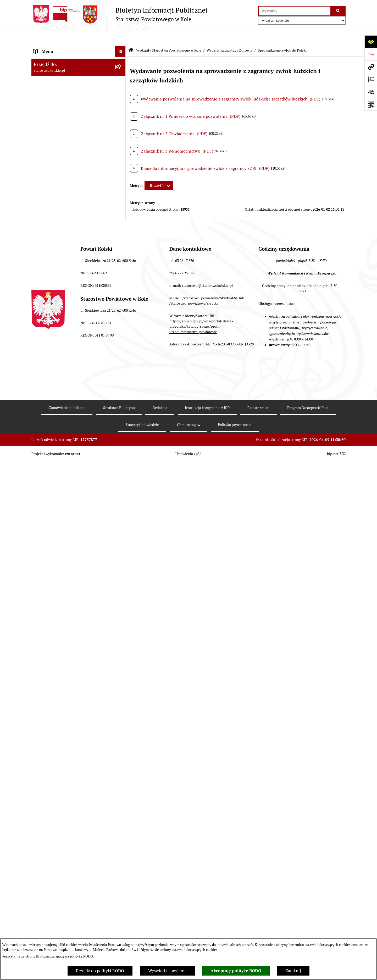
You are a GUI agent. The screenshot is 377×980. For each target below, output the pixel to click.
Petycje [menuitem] (40, 931)
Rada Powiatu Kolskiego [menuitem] (56, 117)
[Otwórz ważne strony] (371, 79)
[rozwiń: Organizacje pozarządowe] (122, 170)
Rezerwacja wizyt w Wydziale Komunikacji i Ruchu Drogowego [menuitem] (74, 194)
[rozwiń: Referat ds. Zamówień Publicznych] (122, 677)
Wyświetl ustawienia (167, 971)
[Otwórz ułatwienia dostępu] (371, 42)
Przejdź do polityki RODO (100, 971)
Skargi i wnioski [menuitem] (48, 893)
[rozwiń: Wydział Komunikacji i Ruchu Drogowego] (122, 589)
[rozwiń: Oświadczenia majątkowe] (122, 862)
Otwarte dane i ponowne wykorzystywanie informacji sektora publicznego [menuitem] (73, 917)
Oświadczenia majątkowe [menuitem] (57, 862)
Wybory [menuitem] (41, 107)
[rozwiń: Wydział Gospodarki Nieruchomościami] (122, 555)
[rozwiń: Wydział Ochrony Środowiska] (122, 575)
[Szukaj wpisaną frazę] (338, 11)
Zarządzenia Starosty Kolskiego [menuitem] (63, 872)
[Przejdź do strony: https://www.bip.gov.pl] (371, 54)
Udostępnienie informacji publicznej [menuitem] (68, 904)
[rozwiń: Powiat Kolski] (122, 80)
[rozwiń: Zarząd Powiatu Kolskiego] (122, 128)
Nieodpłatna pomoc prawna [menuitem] (59, 883)
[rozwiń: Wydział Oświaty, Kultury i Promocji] (122, 609)
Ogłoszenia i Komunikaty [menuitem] (57, 58)
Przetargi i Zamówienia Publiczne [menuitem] (65, 159)
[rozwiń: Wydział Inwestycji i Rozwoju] (122, 663)
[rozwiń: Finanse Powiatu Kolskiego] (122, 138)
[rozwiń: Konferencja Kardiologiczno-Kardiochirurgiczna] (122, 414)
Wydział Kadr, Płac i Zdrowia (229, 36)
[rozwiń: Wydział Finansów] (122, 245)
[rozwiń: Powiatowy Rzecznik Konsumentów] (122, 767)
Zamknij (293, 971)
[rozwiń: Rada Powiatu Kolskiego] (122, 117)
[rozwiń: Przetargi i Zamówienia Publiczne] (122, 159)
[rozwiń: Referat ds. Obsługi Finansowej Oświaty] (122, 623)
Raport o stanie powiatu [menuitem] (56, 180)
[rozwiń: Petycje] (122, 931)
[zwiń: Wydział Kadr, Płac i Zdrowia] (122, 259)
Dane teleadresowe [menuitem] (51, 69)
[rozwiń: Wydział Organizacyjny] (122, 527)
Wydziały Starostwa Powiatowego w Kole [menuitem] (72, 218)
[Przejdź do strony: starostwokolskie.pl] (371, 67)
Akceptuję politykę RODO (236, 971)
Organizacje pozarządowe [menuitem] (57, 169)
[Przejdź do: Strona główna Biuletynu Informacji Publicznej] (131, 37)
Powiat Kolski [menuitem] (46, 79)
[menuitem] (79, 231)
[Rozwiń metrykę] (159, 172)
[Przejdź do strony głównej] (119, 14)
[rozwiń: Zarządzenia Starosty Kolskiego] (122, 873)
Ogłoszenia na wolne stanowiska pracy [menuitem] (70, 851)
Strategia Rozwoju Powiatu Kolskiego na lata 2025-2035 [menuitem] (71, 93)
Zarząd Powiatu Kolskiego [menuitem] (58, 128)
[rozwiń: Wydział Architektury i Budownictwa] (122, 541)
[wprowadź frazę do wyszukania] (295, 11)
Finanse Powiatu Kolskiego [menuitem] (59, 138)
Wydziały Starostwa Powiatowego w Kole (169, 36)
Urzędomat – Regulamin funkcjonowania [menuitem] (72, 207)
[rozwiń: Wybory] (122, 107)
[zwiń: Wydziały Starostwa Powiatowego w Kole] (122, 218)
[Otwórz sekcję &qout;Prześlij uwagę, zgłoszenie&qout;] (371, 92)
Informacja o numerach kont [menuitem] (60, 149)
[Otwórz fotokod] (371, 104)
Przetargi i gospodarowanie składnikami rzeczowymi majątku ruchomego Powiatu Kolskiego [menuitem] (72, 835)
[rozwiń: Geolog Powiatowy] (122, 739)
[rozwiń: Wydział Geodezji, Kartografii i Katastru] (122, 643)
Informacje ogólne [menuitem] (51, 48)
